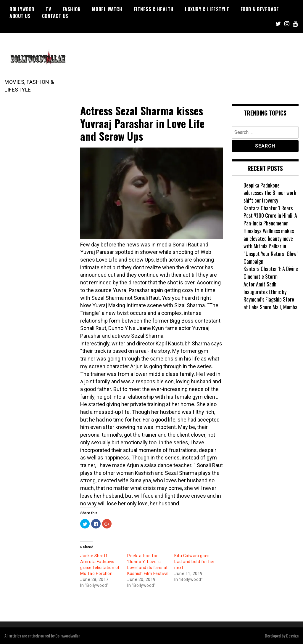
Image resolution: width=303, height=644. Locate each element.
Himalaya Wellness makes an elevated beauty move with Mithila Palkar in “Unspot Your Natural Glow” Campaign (271, 246)
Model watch (107, 9)
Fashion (72, 9)
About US (20, 16)
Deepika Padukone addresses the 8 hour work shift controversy (270, 193)
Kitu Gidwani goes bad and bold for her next (195, 562)
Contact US (55, 16)
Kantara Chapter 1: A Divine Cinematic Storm (271, 273)
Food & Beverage (260, 9)
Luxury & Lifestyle (207, 9)
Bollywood (22, 9)
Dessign (292, 636)
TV (48, 9)
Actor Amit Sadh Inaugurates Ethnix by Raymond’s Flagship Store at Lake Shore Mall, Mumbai (271, 295)
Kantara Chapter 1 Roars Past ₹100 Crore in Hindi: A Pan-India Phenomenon (270, 216)
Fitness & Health (154, 9)
